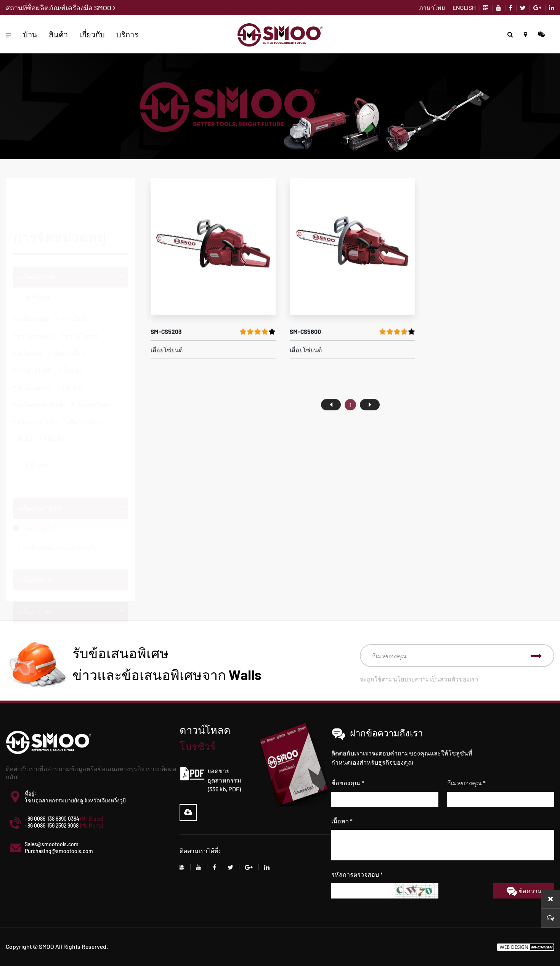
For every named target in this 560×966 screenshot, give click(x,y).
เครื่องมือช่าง (35, 567)
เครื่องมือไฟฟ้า (37, 244)
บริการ (127, 34)
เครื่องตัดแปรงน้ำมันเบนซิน (61, 535)
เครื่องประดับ (34, 599)
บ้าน (30, 34)
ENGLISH (464, 7)
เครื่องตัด (29, 321)
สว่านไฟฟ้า (75, 286)
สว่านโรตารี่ (81, 303)
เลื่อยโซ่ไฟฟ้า (35, 338)
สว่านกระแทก (36, 303)
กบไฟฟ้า (74, 355)
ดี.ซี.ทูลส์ (36, 432)
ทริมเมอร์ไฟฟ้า (37, 389)
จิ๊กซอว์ (73, 338)
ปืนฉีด (25, 406)
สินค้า (58, 34)
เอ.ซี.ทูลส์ (37, 264)
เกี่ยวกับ (92, 34)
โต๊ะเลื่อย (56, 406)
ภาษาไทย (432, 7)
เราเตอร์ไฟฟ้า (95, 372)
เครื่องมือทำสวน (39, 495)
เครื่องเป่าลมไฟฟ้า (41, 372)
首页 (331, 423)
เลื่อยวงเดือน (68, 321)
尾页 (370, 423)
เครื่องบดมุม (33, 286)
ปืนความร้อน (34, 355)
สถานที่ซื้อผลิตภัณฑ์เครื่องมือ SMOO (60, 8)
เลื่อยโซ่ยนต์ (41, 515)
